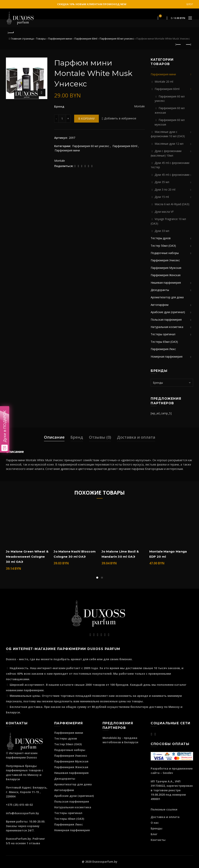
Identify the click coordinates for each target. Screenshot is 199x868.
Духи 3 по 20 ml (165, 189)
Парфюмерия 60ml (86, 39)
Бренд (77, 437)
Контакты (158, 840)
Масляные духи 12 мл (169, 144)
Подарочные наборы (165, 253)
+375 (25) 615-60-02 (19, 805)
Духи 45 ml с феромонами (172, 175)
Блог (190, 4)
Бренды (156, 828)
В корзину (87, 119)
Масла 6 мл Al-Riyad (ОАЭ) (172, 204)
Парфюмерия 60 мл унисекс (117, 39)
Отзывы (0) (100, 437)
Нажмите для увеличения (42, 93)
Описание (54, 437)
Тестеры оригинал (163, 334)
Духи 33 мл (162, 231)
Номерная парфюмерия (167, 357)
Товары (41, 39)
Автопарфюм (160, 305)
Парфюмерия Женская (166, 275)
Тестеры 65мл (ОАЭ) (164, 342)
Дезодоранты (160, 290)
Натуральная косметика (167, 327)
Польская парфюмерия (166, 320)
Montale (60, 161)
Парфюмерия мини (60, 39)
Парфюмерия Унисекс (165, 260)
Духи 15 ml (162, 197)
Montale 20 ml (164, 82)
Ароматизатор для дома (167, 297)
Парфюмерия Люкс (163, 349)
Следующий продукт (188, 44)
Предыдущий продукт (178, 44)
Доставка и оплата (136, 437)
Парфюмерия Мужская (166, 268)
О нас (155, 823)
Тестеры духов (161, 238)
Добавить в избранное (120, 119)
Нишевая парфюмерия (166, 283)
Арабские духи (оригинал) (168, 312)
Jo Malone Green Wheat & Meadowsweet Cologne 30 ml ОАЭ (27, 557)
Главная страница (22, 39)
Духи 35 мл (162, 182)
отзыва (35, 843)
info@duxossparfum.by (22, 813)
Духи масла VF (164, 212)
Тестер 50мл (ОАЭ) (163, 246)
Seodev (168, 773)
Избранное (160, 16)
